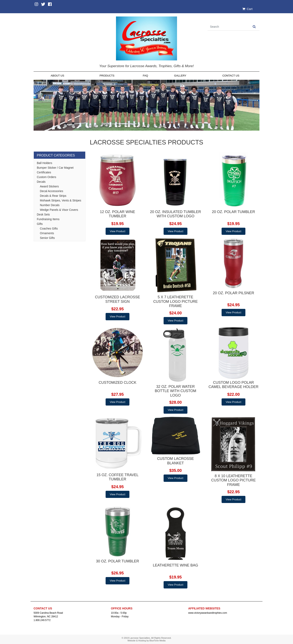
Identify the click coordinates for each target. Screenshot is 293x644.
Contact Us (231, 76)
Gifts (40, 224)
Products (107, 76)
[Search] (228, 27)
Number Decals (50, 205)
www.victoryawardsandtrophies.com (208, 613)
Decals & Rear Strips (53, 196)
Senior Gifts (47, 238)
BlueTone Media (158, 641)
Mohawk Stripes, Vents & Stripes (61, 200)
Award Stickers (49, 186)
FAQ (145, 76)
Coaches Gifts (49, 229)
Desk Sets (43, 214)
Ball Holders (44, 163)
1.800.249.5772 (42, 620)
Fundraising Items (48, 219)
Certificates (44, 172)
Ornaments (47, 233)
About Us (57, 76)
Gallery (180, 76)
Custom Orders (46, 177)
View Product (117, 231)
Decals (41, 182)
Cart (247, 9)
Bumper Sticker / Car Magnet (55, 168)
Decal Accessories (51, 191)
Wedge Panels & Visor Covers (59, 210)
